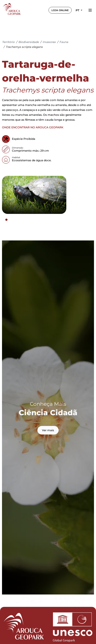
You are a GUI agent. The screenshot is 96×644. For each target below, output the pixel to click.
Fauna (64, 42)
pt (78, 10)
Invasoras (49, 42)
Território (8, 42)
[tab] (6, 220)
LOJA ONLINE (60, 10)
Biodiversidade (29, 42)
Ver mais (48, 430)
